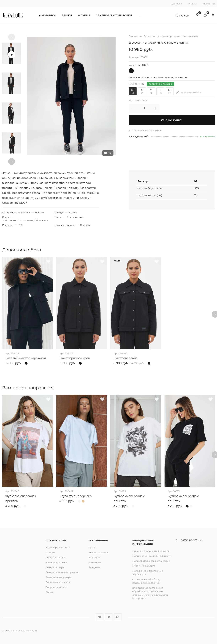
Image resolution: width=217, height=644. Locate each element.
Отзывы (50, 552)
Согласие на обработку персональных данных (146, 581)
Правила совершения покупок (151, 551)
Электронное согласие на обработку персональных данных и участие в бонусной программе (150, 593)
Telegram (94, 567)
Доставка (176, 4)
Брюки (70, 16)
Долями (50, 592)
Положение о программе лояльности (148, 573)
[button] (143, 16)
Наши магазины (99, 552)
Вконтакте (100, 617)
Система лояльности (58, 582)
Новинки (51, 16)
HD (108, 153)
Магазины (209, 4)
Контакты (95, 557)
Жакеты (87, 16)
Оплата (192, 4)
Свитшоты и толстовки (117, 16)
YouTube (118, 617)
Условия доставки (56, 562)
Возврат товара (55, 567)
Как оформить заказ (58, 547)
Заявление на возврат (59, 577)
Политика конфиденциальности (152, 556)
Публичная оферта (144, 566)
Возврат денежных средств (62, 572)
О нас (92, 547)
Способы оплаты (55, 557)
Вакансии (95, 562)
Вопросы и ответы (56, 587)
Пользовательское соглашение (151, 561)
